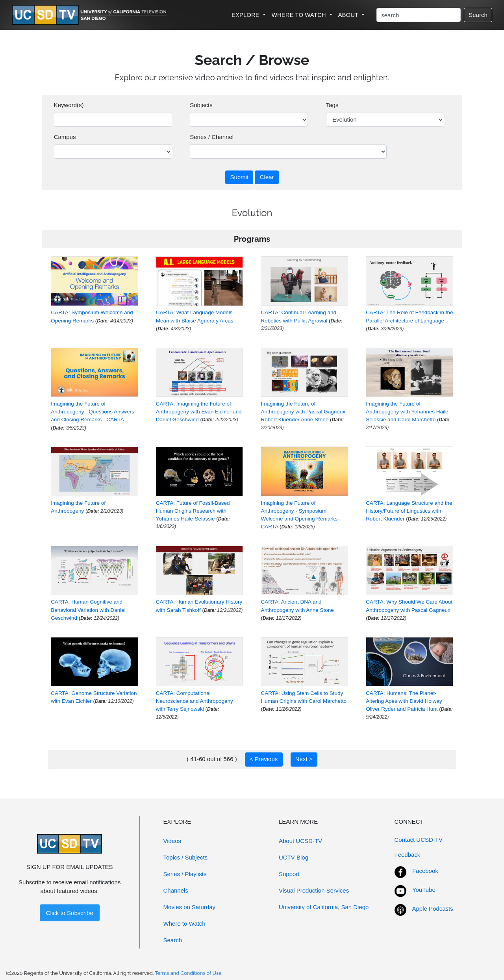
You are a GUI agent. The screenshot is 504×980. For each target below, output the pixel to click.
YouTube (424, 890)
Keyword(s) (69, 105)
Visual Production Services (314, 890)
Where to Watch (184, 923)
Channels (176, 890)
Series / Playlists (185, 874)
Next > (304, 759)
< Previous (264, 759)
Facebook (425, 871)
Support (289, 874)
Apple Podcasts (433, 909)
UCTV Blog (294, 857)
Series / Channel (212, 137)
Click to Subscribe (70, 913)
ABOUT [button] (349, 15)
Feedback (408, 855)
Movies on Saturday (190, 907)
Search (478, 15)
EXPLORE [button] (246, 15)
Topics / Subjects (186, 857)
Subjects (201, 105)
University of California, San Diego (324, 907)
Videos (172, 841)
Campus (65, 137)
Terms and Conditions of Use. (189, 973)
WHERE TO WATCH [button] (300, 15)
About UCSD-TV (300, 841)
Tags (332, 105)
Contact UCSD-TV (419, 840)
